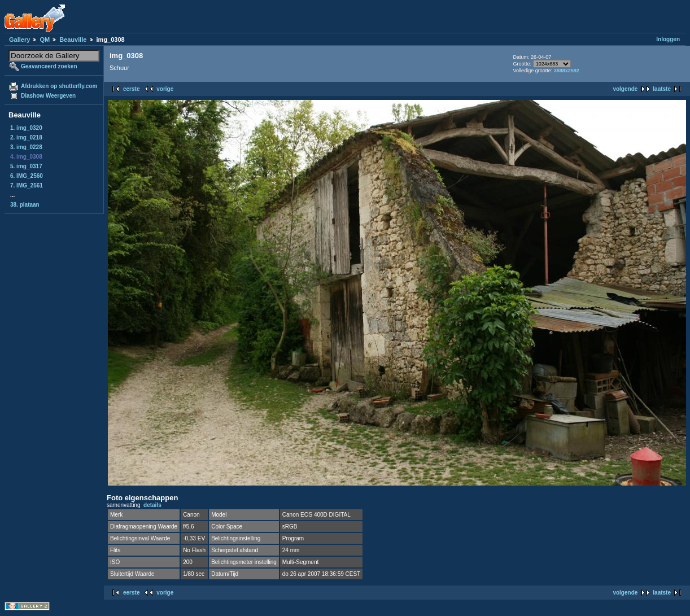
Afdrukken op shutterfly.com (59, 86)
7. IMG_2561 (27, 185)
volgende (625, 89)
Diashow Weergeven (48, 96)
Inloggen (668, 39)
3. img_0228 (26, 147)
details (152, 505)
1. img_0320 (26, 128)
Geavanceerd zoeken (49, 66)
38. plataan (25, 205)
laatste (662, 89)
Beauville (73, 40)
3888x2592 (567, 71)
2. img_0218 (26, 137)
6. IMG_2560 (27, 176)
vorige (165, 89)
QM (45, 40)
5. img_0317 (26, 166)
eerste (131, 89)
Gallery (19, 40)
